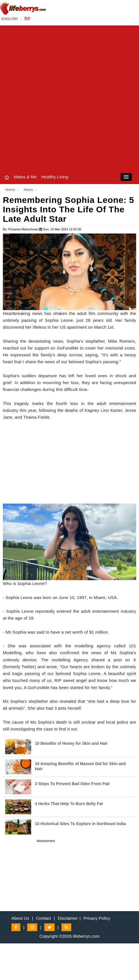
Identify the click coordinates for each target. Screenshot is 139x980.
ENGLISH (10, 19)
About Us (20, 918)
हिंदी (27, 19)
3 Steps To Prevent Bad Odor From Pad (72, 784)
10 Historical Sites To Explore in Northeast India (80, 824)
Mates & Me (25, 177)
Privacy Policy (97, 918)
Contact (43, 918)
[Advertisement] (69, 98)
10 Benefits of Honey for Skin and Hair (71, 743)
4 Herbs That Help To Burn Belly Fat (69, 804)
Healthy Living (55, 177)
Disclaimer (68, 918)
